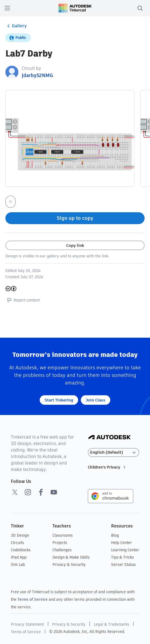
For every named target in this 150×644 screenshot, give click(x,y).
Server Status (123, 565)
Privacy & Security (69, 565)
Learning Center (125, 550)
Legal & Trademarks (111, 624)
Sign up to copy (75, 218)
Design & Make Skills (71, 557)
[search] (140, 8)
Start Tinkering (59, 400)
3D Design (20, 535)
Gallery (16, 26)
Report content (23, 300)
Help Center (121, 543)
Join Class (96, 400)
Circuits (17, 543)
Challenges (62, 550)
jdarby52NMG (37, 75)
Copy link (75, 245)
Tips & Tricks (122, 557)
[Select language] (114, 452)
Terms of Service (33, 599)
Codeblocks (21, 550)
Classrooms (63, 535)
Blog (115, 535)
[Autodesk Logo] (110, 438)
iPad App (19, 557)
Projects (60, 543)
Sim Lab (18, 565)
